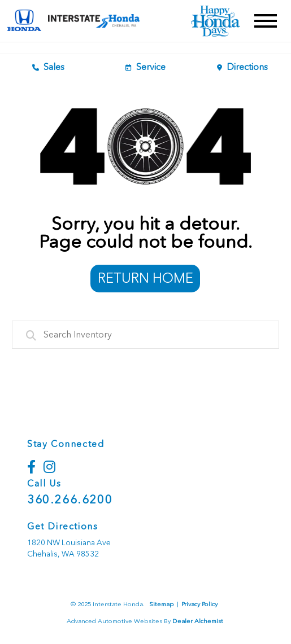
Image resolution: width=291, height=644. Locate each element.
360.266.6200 (70, 500)
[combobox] (146, 335)
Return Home (145, 278)
